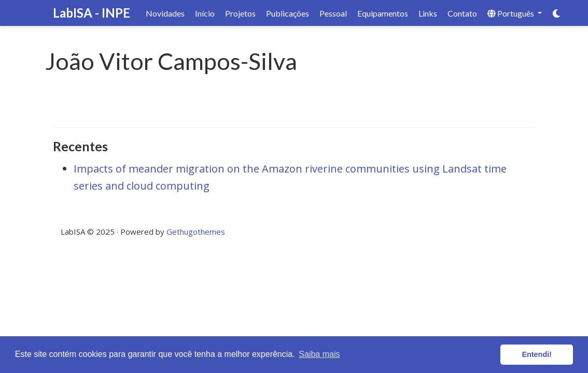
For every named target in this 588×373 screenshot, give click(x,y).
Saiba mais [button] (319, 354)
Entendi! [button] (537, 354)
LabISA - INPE (92, 13)
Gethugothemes (196, 232)
